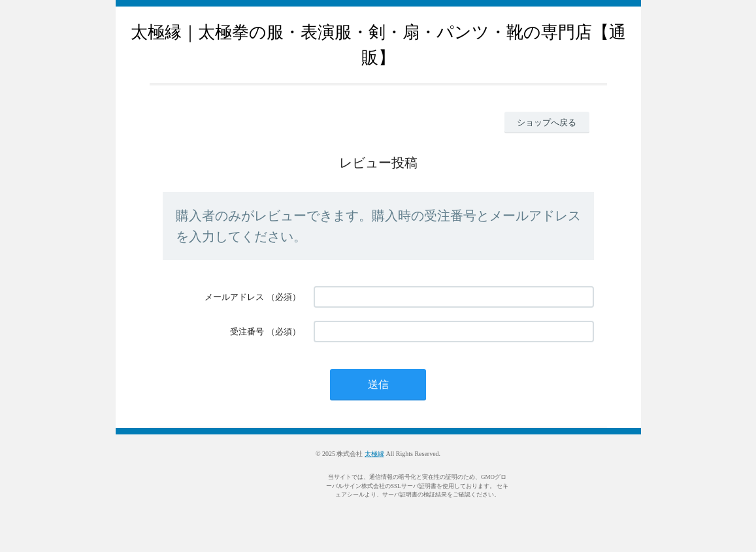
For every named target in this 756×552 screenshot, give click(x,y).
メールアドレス (234, 297)
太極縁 (374, 454)
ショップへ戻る (547, 122)
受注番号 (247, 332)
